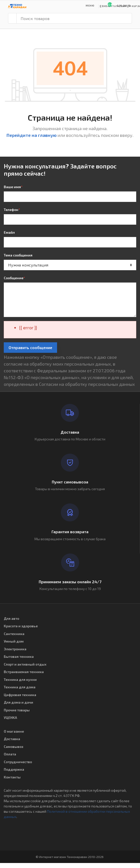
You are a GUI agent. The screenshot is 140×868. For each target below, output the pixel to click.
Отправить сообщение (30, 347)
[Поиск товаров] (74, 18)
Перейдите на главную (32, 135)
